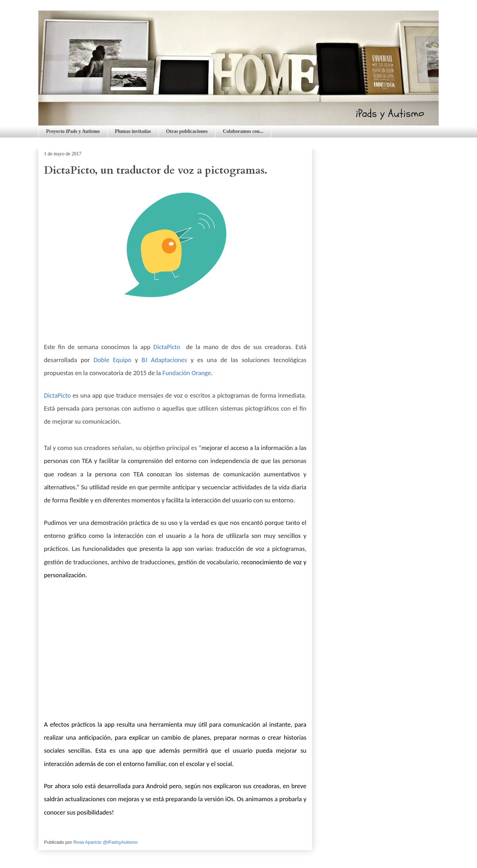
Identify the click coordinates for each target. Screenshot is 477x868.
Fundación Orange (187, 373)
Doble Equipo (112, 360)
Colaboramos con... (243, 131)
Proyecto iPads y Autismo (73, 131)
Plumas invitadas (133, 131)
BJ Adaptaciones (164, 360)
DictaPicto (167, 347)
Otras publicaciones (187, 131)
